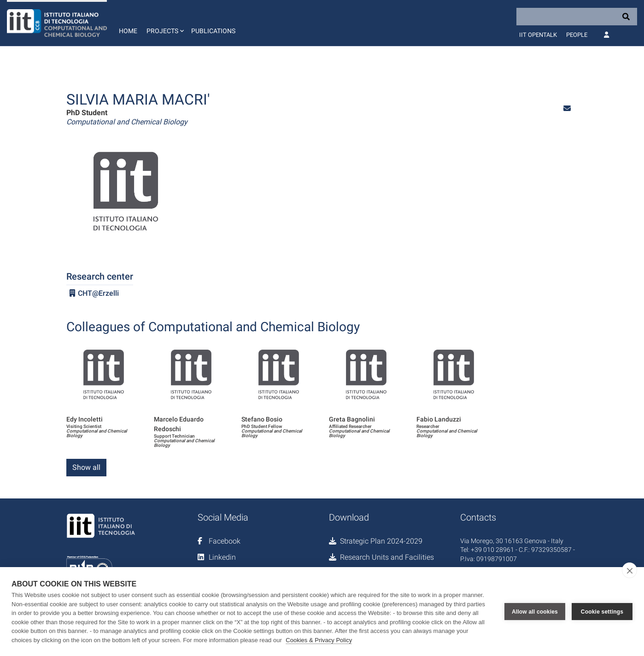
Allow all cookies (535, 612)
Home (128, 31)
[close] (629, 570)
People (577, 35)
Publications (213, 31)
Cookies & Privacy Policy (319, 640)
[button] (164, 23)
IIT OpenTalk (538, 35)
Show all (86, 467)
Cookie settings (602, 612)
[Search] (577, 17)
